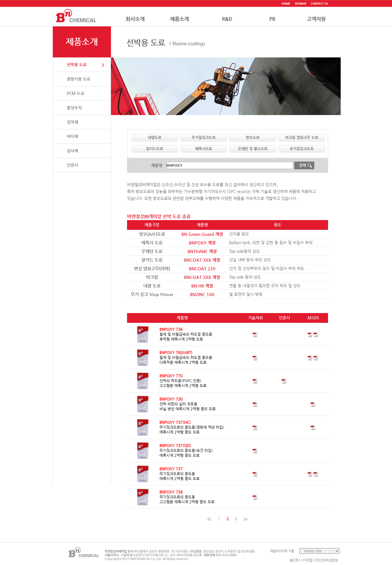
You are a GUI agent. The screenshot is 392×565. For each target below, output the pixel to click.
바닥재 (72, 136)
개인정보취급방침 (326, 560)
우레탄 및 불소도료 (253, 148)
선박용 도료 (77, 65)
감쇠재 (72, 151)
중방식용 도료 (79, 79)
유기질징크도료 (302, 148)
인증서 (72, 165)
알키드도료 (155, 148)
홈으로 (294, 560)
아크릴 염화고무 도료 (302, 137)
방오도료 (253, 137)
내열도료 (155, 137)
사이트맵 (307, 560)
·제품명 (156, 165)
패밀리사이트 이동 (282, 551)
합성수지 (74, 108)
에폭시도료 (204, 148)
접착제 (72, 122)
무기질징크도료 (204, 137)
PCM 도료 (76, 93)
